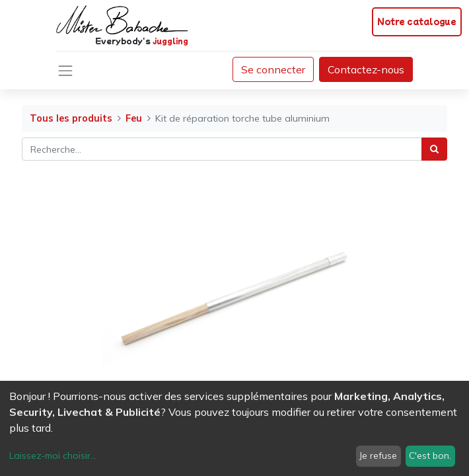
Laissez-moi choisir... (53, 456)
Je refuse (378, 456)
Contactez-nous (366, 69)
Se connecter (273, 69)
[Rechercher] (434, 149)
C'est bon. (430, 456)
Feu (134, 118)
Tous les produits (71, 118)
